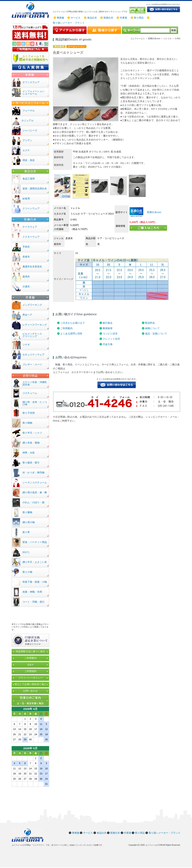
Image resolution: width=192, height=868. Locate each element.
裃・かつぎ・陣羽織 (33, 473)
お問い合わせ (30, 691)
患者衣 (26, 257)
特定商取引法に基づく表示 (30, 651)
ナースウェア (30, 227)
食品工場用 (29, 179)
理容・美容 (29, 160)
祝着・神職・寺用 (32, 592)
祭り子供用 (29, 413)
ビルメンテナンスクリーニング (32, 335)
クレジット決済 (111, 339)
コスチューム (30, 393)
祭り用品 (139, 18)
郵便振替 (108, 328)
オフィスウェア (31, 82)
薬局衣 (26, 277)
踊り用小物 (29, 522)
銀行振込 (108, 323)
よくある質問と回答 (71, 334)
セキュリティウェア (33, 355)
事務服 (60, 18)
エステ (26, 150)
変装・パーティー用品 (35, 542)
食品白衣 (92, 18)
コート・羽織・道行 (33, 602)
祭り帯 (26, 532)
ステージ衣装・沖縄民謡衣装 (35, 383)
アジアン (27, 140)
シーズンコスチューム (35, 482)
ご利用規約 (30, 671)
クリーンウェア (31, 208)
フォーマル (29, 111)
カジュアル (27, 121)
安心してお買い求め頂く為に (30, 684)
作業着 (123, 18)
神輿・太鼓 (29, 453)
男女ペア (27, 315)
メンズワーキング (32, 305)
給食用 (26, 199)
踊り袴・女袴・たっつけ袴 (35, 403)
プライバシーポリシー (30, 678)
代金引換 (108, 344)
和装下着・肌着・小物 (35, 582)
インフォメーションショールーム (33, 92)
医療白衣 (108, 18)
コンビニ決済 (110, 334)
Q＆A (30, 665)
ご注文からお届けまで (73, 323)
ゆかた (26, 552)
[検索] (155, 30)
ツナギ (26, 345)
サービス (76, 18)
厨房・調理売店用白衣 (35, 189)
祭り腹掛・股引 (31, 463)
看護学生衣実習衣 (32, 267)
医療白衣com (154, 212)
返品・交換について (156, 334)
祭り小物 (27, 572)
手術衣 (26, 247)
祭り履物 (27, 512)
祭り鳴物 (27, 423)
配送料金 (150, 323)
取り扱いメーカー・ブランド (69, 23)
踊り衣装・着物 (31, 443)
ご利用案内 (66, 328)
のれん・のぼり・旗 (33, 502)
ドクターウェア (31, 237)
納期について (152, 328)
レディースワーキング (35, 325)
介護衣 (26, 286)
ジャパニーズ (30, 130)
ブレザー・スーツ (32, 365)
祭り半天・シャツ (32, 433)
